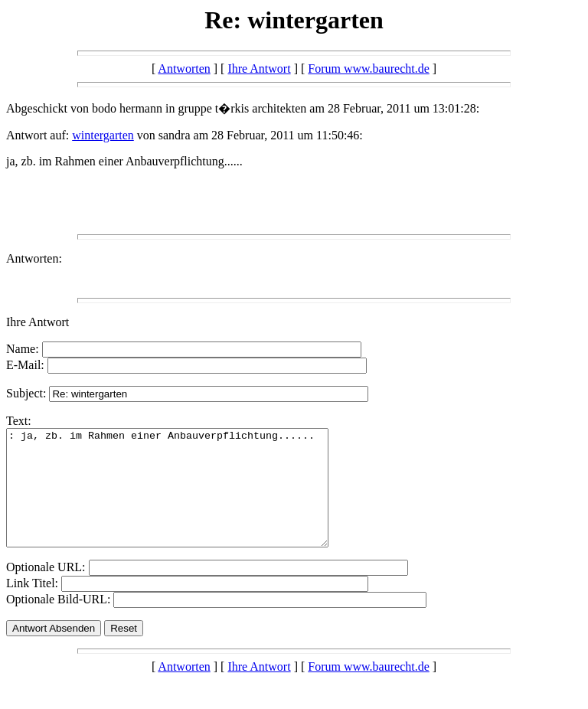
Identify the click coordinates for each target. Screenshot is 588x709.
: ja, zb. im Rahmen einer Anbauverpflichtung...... (186, 499)
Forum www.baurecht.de (368, 69)
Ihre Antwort (259, 69)
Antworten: (34, 258)
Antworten (184, 69)
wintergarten (103, 135)
